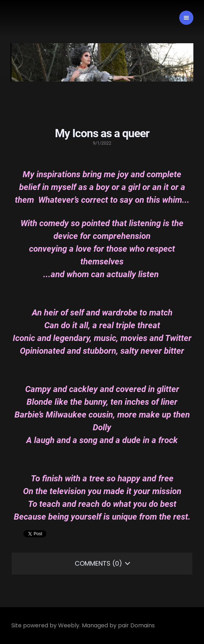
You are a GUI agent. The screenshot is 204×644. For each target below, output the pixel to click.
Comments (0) (98, 563)
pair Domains (136, 625)
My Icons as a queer (102, 133)
